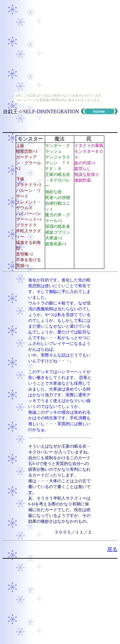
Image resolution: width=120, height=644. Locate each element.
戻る (112, 549)
